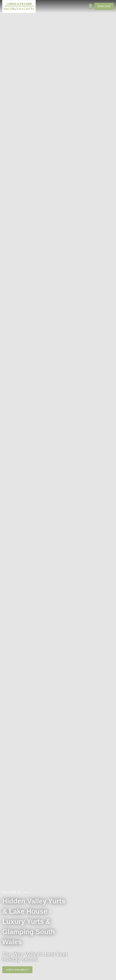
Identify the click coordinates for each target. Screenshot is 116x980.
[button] (91, 6)
